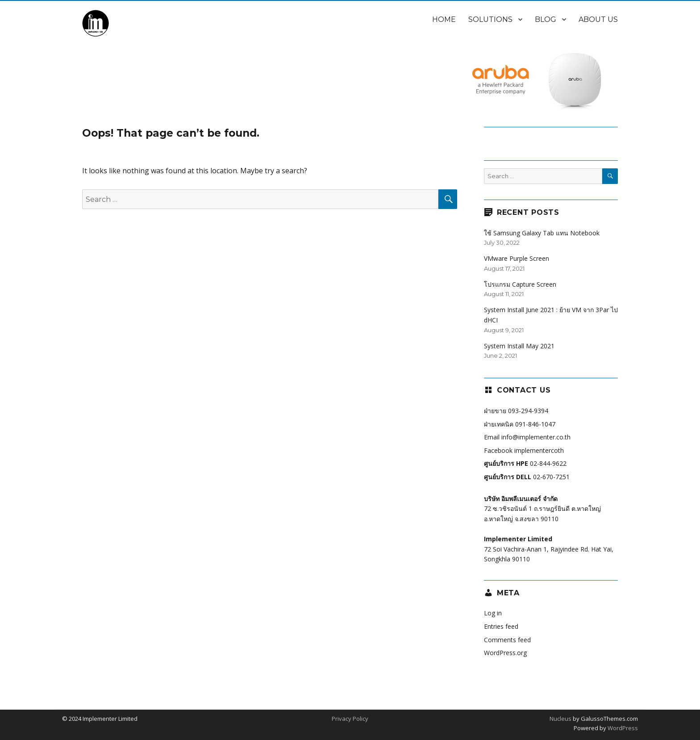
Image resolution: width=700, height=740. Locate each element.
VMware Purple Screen (517, 258)
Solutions (490, 19)
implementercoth (539, 450)
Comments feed (507, 640)
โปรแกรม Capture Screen (520, 284)
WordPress (622, 728)
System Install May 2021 (519, 346)
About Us (598, 19)
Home (444, 19)
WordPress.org (505, 653)
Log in (493, 613)
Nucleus (560, 719)
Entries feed (501, 626)
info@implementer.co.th (536, 437)
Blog (546, 19)
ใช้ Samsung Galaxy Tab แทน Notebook (542, 233)
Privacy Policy (350, 719)
